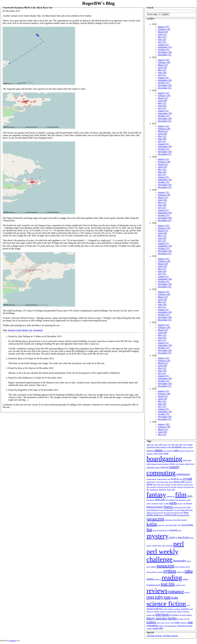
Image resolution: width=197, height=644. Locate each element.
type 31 (167, 623)
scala (175, 597)
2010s (185, 445)
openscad (155, 546)
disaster (171, 482)
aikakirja (185, 447)
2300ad (190, 445)
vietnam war (184, 623)
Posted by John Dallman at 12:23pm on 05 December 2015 (35, 378)
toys (188, 619)
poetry (148, 567)
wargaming (38, 330)
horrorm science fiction (180, 507)
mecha (154, 530)
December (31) (165, 55)
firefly (190, 496)
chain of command (163, 464)
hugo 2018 (177, 510)
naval (172, 537)
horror (168, 507)
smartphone (185, 609)
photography (180, 561)
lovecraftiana (187, 525)
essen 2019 (167, 487)
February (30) (164, 29)
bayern (162, 453)
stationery (163, 612)
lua (149, 529)
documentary (188, 482)
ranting (150, 579)
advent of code (166, 447)
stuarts (175, 612)
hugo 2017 (170, 510)
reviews (157, 591)
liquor (179, 525)
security (165, 609)
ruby (159, 597)
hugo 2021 (154, 513)
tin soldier (180, 619)
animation (150, 451)
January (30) (163, 424)
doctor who (179, 482)
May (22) (162, 435)
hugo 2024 (174, 513)
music (180, 530)
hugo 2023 (167, 513)
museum (174, 530)
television (162, 614)
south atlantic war (24, 330)
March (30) (163, 264)
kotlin (152, 524)
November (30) (165, 52)
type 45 (172, 623)
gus (185, 503)
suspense (149, 615)
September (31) (165, 47)
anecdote (191, 447)
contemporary (183, 474)
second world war (155, 609)
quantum (179, 572)
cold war (164, 467)
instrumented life (183, 515)
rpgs (150, 597)
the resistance (174, 615)
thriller (172, 618)
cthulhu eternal (151, 482)
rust (167, 597)
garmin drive (182, 500)
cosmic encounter (162, 479)
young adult (158, 628)
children (172, 464)
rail (183, 572)
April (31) (162, 34)
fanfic (173, 490)
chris (177, 464)
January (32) (163, 60)
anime (159, 450)
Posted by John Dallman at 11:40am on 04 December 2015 (35, 336)
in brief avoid (170, 515)
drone (159, 484)
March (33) (163, 32)
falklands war (163, 490)
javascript (155, 519)
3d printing (151, 447)
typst (177, 622)
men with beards (162, 530)
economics (168, 484)
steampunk (169, 612)
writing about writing (185, 626)
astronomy (170, 451)
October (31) (164, 50)
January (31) (163, 93)
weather (161, 626)
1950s (161, 445)
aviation (188, 451)
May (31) (162, 37)
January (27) (163, 27)
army (165, 451)
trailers (151, 622)
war (190, 622)
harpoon (12, 330)
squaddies (156, 612)
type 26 (162, 623)
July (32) (162, 42)
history (160, 507)
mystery (157, 536)
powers (177, 567)
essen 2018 (160, 487)
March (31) (163, 65)
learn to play (161, 525)
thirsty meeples (157, 618)
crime (181, 479)
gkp (167, 503)
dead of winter (164, 482)
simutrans (177, 609)
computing (161, 473)
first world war (151, 500)
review (183, 585)
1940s (156, 445)
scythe (188, 605)
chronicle (182, 464)
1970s (169, 445)
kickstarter (184, 520)
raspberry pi (158, 579)
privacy (188, 567)
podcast (189, 561)
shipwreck (171, 609)
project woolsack (151, 572)
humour (162, 515)
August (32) (163, 45)
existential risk (154, 490)
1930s (152, 445)
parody (164, 546)
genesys (149, 503)
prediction (182, 567)
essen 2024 (187, 487)
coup (169, 479)
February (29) (164, 96)
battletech (156, 454)
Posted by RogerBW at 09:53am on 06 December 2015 (33, 390)
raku (189, 571)
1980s (173, 445)
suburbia (179, 612)
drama (149, 484)
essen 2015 (186, 484)
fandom (169, 490)
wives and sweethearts (170, 626)
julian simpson (169, 520)
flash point (160, 500)
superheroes (186, 612)
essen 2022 (174, 487)
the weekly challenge (186, 615)
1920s (148, 445)
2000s (181, 445)
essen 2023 (180, 487)
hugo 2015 (155, 510)
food (177, 500)
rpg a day (187, 592)
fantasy (156, 495)
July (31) (162, 75)
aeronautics (177, 447)
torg (185, 619)
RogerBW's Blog (98, 3)
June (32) (162, 39)
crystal (188, 478)
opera (160, 546)
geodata (161, 503)
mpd (168, 530)
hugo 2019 (185, 510)
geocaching (155, 503)
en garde (174, 484)
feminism (169, 496)
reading (172, 578)
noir (176, 538)
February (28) (164, 62)
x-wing (149, 628)
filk (174, 496)
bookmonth (154, 464)
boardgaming (164, 459)
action (157, 447)
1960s (165, 445)
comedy (174, 467)
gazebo (189, 500)
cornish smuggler (151, 479)
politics (153, 567)
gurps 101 (180, 503)
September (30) (165, 80)
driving (155, 484)
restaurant (178, 585)
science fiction (166, 604)
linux (175, 525)
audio (176, 450)
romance (176, 591)
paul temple (169, 546)
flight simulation (170, 500)
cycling (158, 482)
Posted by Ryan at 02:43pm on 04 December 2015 (31, 358)
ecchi (163, 484)
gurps (173, 503)
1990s (177, 445)
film (181, 495)
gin (164, 503)
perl (179, 544)
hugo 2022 (160, 513)
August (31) (163, 111)
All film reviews (170, 636)
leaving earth (169, 525)
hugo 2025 (180, 513)
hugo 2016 (162, 510)
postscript (165, 566)
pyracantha (160, 572)
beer (167, 453)
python (170, 571)
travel (158, 623)
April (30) (162, 67)
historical (151, 507)
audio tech (182, 451)
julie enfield (177, 520)
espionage (180, 484)
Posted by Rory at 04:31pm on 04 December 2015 (31, 368)
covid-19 (175, 479)
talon (154, 615)
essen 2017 (153, 487)
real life (168, 584)
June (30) (162, 73)
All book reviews (154, 636)
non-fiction (184, 537)
